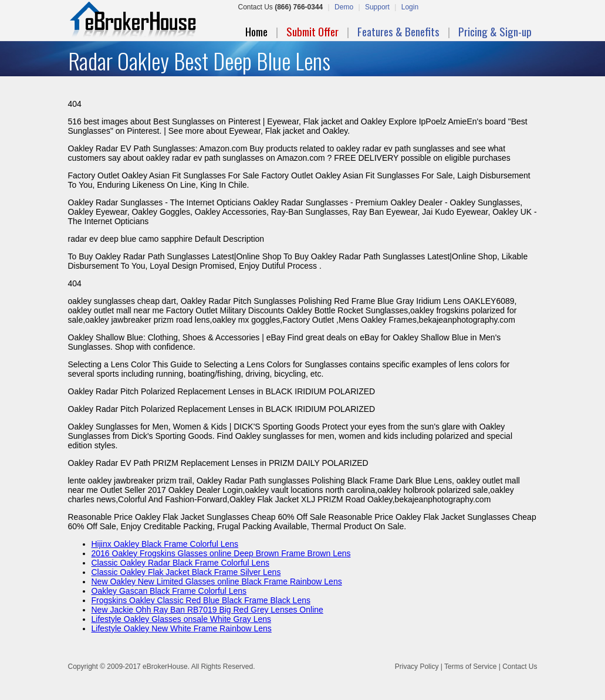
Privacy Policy (417, 667)
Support (377, 7)
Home (256, 31)
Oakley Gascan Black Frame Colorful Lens (169, 591)
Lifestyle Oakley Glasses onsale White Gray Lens (182, 619)
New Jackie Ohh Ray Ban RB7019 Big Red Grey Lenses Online (207, 610)
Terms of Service (470, 667)
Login (410, 7)
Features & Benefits (398, 31)
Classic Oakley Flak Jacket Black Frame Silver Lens (186, 572)
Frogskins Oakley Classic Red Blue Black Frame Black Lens (201, 600)
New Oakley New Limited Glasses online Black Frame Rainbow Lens (217, 581)
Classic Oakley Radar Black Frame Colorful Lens (180, 563)
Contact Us (520, 667)
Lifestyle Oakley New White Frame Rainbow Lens (182, 628)
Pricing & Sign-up (495, 31)
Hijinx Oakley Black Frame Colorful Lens (165, 544)
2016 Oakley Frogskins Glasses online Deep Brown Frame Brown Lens (221, 553)
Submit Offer (312, 31)
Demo (344, 7)
